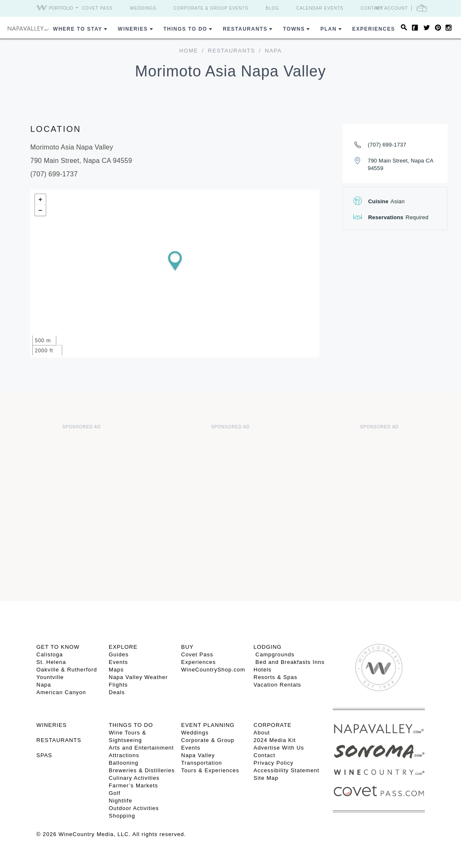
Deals (117, 692)
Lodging (267, 647)
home (188, 51)
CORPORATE (272, 725)
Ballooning (124, 763)
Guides (119, 654)
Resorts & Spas (275, 677)
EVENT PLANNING (208, 725)
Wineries (133, 29)
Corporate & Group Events (211, 8)
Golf (115, 793)
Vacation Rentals (277, 685)
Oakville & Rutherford (67, 670)
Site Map (266, 778)
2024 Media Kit (275, 740)
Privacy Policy (273, 763)
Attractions (124, 755)
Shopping (122, 816)
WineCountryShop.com (213, 670)
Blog (272, 8)
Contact (372, 8)
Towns (294, 29)
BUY (187, 647)
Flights (118, 685)
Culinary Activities (134, 778)
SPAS (45, 755)
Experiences (374, 29)
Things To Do (185, 29)
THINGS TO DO (131, 725)
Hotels (262, 670)
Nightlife (121, 801)
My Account (392, 8)
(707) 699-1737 (387, 145)
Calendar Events (320, 8)
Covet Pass (97, 8)
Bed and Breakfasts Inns (289, 662)
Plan (328, 29)
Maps (116, 670)
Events (119, 662)
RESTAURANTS (59, 740)
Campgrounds (274, 654)
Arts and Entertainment (141, 748)
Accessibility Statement (286, 770)
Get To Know (58, 647)
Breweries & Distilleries (142, 770)
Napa (44, 685)
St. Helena (51, 662)
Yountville (50, 677)
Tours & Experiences (210, 770)
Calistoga (50, 654)
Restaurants (245, 29)
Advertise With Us (279, 748)
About (262, 733)
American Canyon (61, 692)
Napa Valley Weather (138, 677)
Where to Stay (78, 29)
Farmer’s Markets (133, 785)
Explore (123, 647)
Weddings (143, 8)
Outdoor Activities (134, 808)
